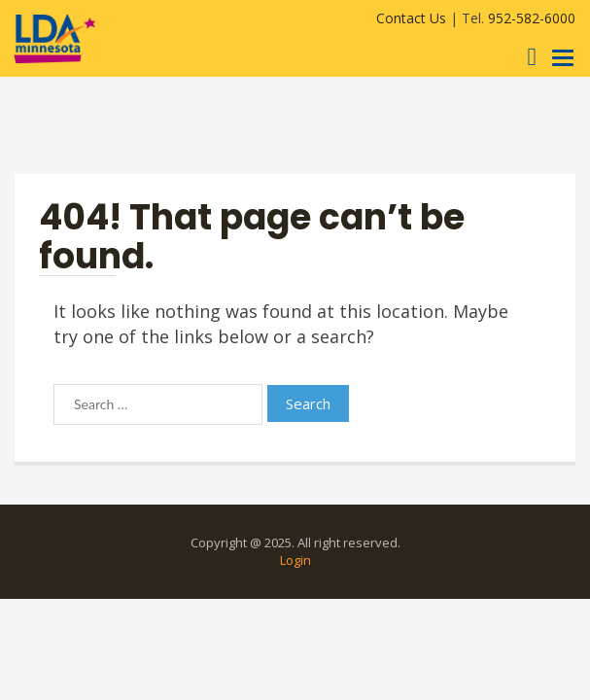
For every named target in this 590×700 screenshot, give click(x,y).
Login (295, 560)
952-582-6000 (532, 18)
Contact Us (411, 18)
